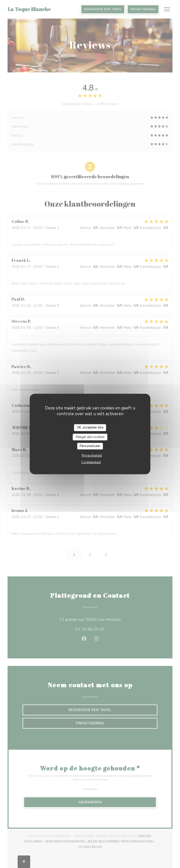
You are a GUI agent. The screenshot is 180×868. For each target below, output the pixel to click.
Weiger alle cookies (90, 437)
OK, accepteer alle (90, 427)
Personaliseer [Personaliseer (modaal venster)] (90, 446)
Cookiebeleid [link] (91, 462)
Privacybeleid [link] (92, 455)
